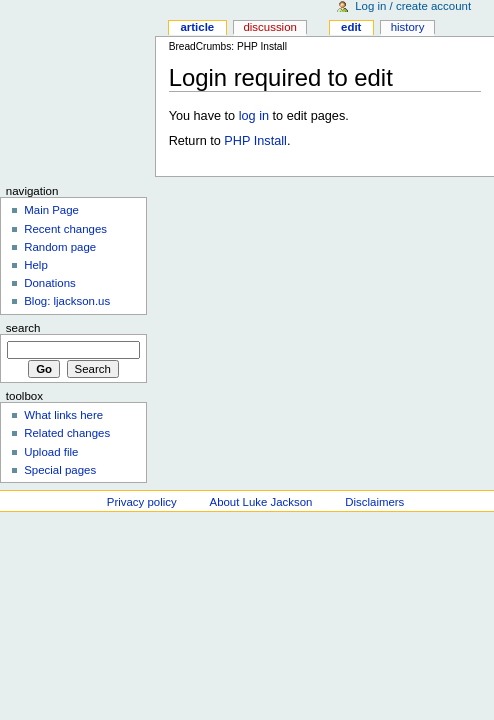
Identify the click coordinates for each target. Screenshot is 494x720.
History (408, 27)
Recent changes (65, 229)
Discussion (269, 27)
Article (197, 27)
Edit (351, 27)
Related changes (67, 433)
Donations (50, 283)
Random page (60, 247)
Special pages (60, 470)
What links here (63, 415)
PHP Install (255, 141)
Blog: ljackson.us (67, 301)
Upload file (51, 452)
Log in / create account (413, 6)
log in (254, 116)
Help (36, 265)
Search (23, 328)
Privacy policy (142, 502)
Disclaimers (374, 502)
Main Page (51, 210)
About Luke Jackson (261, 502)
